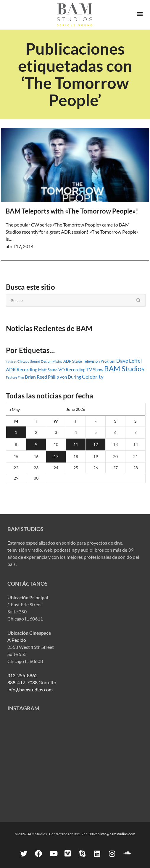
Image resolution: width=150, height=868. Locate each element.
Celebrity (93, 377)
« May (14, 409)
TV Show (95, 369)
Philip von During (64, 377)
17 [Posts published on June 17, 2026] (56, 456)
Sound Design (41, 361)
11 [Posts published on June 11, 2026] (76, 444)
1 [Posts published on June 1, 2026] (16, 432)
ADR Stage (73, 361)
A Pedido (17, 640)
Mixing (57, 361)
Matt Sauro (48, 370)
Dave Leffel (129, 361)
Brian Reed (36, 377)
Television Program (99, 361)
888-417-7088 (22, 682)
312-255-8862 (22, 675)
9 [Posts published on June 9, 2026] (36, 444)
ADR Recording (22, 369)
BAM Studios (124, 369)
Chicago (23, 361)
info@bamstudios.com (30, 689)
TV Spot (11, 361)
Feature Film (15, 377)
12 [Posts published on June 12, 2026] (96, 444)
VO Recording (72, 369)
